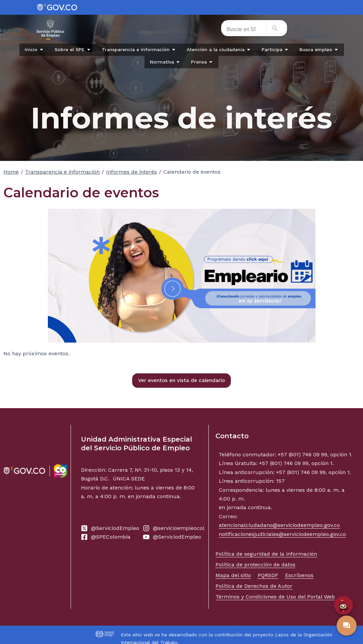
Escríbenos (299, 575)
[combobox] (243, 29)
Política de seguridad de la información (266, 554)
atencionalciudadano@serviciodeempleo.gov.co (279, 525)
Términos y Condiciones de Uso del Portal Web (275, 597)
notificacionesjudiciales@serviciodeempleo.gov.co (282, 534)
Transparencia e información (62, 172)
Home (11, 172)
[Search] (276, 28)
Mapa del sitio (233, 575)
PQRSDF (268, 575)
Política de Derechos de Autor (254, 586)
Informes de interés (131, 172)
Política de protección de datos (255, 565)
